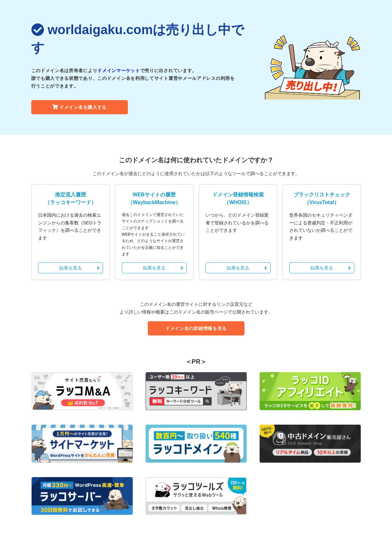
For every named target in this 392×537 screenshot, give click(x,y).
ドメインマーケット (119, 71)
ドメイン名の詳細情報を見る (196, 328)
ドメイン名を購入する (79, 107)
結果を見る (79, 268)
